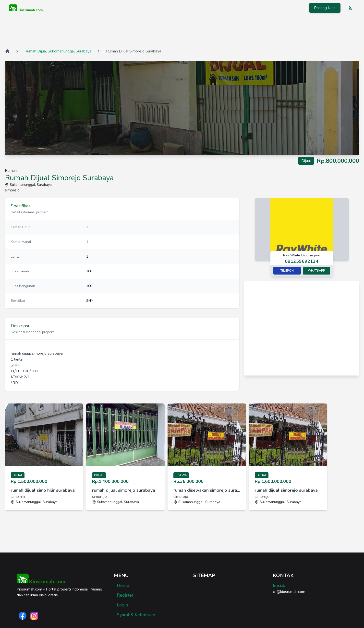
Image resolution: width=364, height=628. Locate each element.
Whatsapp (316, 271)
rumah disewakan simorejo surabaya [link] (207, 490)
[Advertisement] (182, 32)
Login (122, 605)
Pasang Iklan (325, 8)
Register (125, 595)
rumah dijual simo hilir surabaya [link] (43, 490)
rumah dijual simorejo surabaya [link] (124, 490)
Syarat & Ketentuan (136, 615)
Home (123, 585)
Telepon (287, 271)
